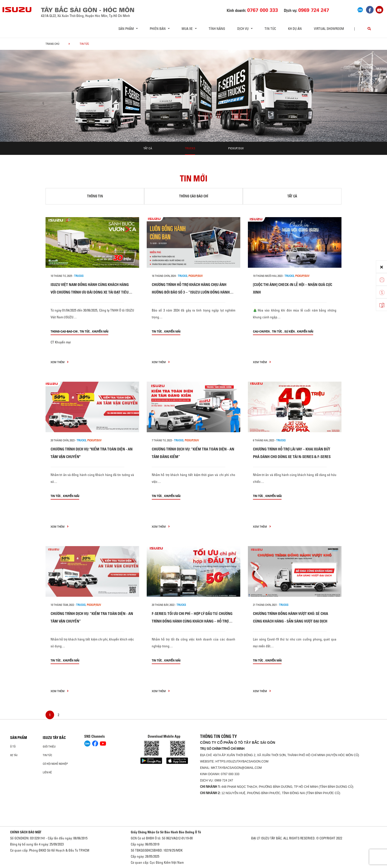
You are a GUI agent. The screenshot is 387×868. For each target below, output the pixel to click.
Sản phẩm (19, 738)
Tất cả (148, 148)
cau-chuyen (261, 331)
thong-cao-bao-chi (64, 331)
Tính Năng (217, 29)
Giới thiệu (49, 747)
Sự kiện (289, 331)
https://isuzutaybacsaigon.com (242, 761)
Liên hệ (47, 772)
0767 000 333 (230, 774)
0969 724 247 (224, 780)
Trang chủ (52, 44)
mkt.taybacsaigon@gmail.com (236, 768)
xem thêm (60, 362)
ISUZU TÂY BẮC (54, 738)
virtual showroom (329, 29)
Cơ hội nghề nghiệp (55, 764)
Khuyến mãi (100, 331)
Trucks (190, 148)
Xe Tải (14, 755)
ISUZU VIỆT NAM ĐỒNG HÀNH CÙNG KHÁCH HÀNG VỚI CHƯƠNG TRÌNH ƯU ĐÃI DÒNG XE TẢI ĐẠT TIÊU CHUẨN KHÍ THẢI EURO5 (90, 292)
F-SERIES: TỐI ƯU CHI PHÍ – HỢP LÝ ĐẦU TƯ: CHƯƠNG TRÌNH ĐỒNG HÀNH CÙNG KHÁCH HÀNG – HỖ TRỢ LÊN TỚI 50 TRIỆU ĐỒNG (192, 621)
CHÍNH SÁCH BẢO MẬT (26, 832)
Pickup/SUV (236, 148)
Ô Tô (13, 747)
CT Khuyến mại (61, 342)
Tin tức (270, 29)
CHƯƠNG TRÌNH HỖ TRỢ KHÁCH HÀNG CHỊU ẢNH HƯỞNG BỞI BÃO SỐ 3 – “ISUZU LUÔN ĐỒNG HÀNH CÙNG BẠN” (191, 292)
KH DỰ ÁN (295, 29)
